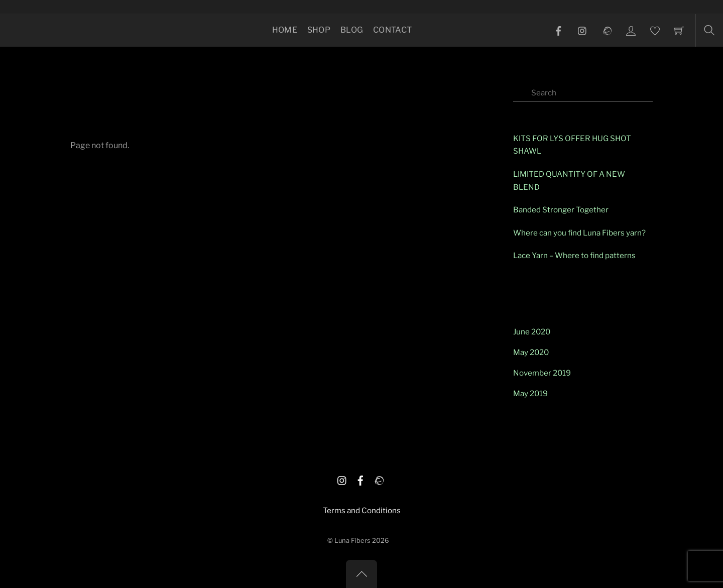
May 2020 (531, 352)
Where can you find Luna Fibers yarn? (579, 233)
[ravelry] (379, 479)
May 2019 (530, 393)
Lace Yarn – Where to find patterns (574, 255)
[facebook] (360, 479)
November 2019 (542, 373)
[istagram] (342, 479)
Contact (392, 30)
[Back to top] (361, 574)
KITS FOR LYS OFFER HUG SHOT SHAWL (572, 145)
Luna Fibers (352, 541)
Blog (352, 30)
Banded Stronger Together (561, 210)
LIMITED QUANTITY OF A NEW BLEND (569, 181)
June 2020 (532, 332)
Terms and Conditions (362, 510)
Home (285, 30)
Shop (319, 30)
